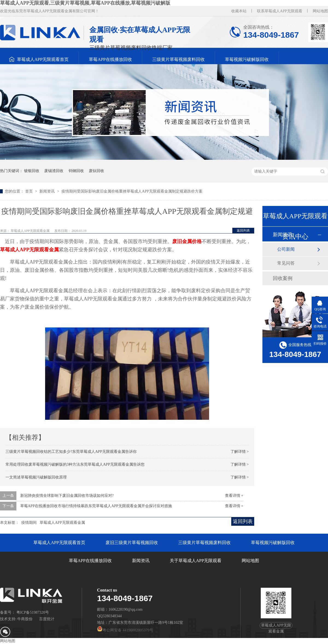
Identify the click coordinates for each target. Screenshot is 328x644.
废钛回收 (96, 171)
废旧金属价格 (187, 241)
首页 (30, 191)
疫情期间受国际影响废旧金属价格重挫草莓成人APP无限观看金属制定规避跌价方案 (132, 191)
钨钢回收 (76, 171)
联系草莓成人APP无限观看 (280, 11)
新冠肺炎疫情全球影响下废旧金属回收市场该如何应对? (67, 496)
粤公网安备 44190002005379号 (125, 630)
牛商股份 (25, 619)
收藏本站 (239, 11)
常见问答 (286, 263)
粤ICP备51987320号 (33, 612)
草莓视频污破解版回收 (247, 59)
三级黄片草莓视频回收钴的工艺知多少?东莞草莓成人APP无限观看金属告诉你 (71, 452)
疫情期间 (29, 523)
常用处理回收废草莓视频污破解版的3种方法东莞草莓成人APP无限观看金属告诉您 (75, 464)
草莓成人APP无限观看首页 (43, 59)
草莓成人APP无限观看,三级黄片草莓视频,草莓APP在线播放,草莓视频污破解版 (85, 3)
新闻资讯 (48, 191)
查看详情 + (234, 496)
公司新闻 (286, 249)
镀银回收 (32, 171)
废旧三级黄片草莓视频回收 (132, 543)
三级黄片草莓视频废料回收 (178, 59)
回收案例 (283, 278)
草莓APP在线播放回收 (110, 59)
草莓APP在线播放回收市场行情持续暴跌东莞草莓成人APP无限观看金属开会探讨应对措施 (96, 506)
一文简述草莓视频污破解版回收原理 (36, 477)
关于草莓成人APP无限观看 (196, 561)
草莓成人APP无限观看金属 (29, 250)
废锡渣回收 (54, 171)
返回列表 (243, 231)
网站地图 (320, 11)
